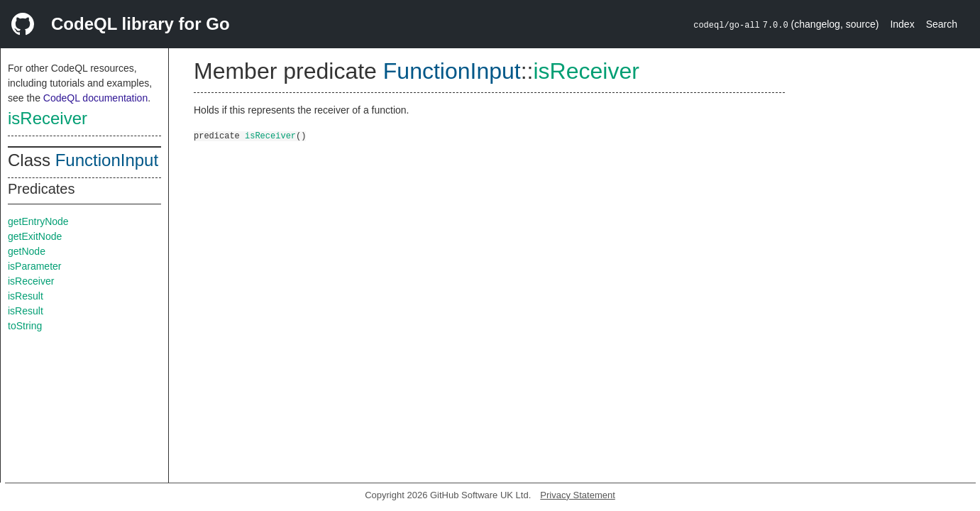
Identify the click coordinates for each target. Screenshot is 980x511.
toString (25, 326)
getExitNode (35, 236)
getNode (27, 251)
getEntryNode (38, 221)
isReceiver (48, 118)
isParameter (34, 266)
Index (902, 24)
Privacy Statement (578, 495)
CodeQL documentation (95, 98)
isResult (26, 296)
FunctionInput (107, 160)
